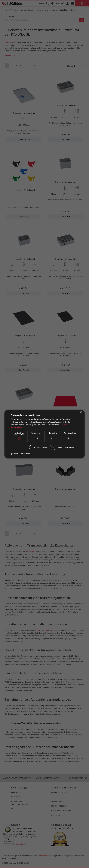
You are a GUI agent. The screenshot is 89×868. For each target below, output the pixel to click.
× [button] (81, 412)
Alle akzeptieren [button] (66, 448)
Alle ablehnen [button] (41, 448)
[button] (20, 454)
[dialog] (45, 434)
